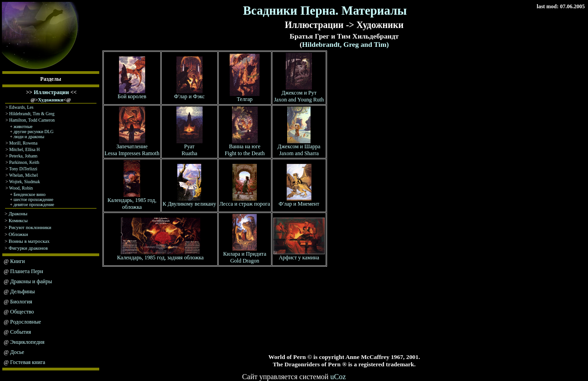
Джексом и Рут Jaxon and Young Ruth (299, 94)
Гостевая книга (28, 362)
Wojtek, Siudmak (25, 182)
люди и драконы (29, 137)
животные (23, 126)
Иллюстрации (51, 92)
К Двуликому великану (189, 201)
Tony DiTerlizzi (23, 169)
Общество (22, 312)
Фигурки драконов (28, 248)
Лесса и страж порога (245, 201)
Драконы (18, 213)
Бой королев (132, 94)
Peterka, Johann (23, 156)
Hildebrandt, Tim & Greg (32, 114)
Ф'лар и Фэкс (189, 94)
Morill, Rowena (23, 143)
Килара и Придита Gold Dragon (245, 255)
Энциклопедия (27, 342)
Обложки (18, 234)
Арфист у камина (299, 255)
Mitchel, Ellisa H (25, 149)
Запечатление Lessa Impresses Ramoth (132, 147)
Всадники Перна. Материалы (325, 11)
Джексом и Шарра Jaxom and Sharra (299, 147)
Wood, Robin (21, 188)
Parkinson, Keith (24, 162)
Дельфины (23, 291)
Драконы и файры (31, 281)
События (20, 332)
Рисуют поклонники (30, 227)
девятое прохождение (34, 205)
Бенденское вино (29, 194)
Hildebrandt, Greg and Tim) (345, 44)
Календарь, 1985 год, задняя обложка (161, 255)
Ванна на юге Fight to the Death (245, 147)
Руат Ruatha (189, 147)
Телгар (245, 97)
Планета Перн (27, 271)
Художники (51, 100)
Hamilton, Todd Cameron (32, 120)
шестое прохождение (33, 199)
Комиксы (18, 220)
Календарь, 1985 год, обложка (132, 201)
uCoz (338, 377)
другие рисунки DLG (33, 132)
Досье (17, 352)
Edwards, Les (21, 107)
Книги (17, 261)
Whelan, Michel (24, 175)
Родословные (25, 322)
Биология (21, 302)
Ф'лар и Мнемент (299, 201)
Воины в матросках (29, 241)
